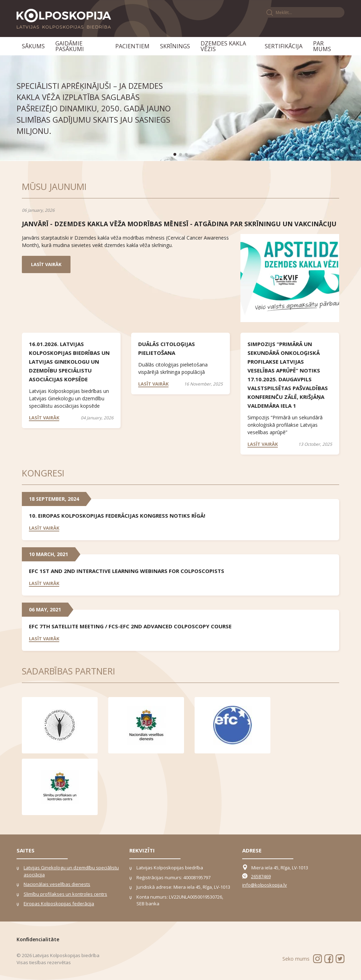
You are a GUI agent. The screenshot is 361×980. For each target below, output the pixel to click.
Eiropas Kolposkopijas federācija (59, 904)
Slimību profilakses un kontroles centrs (65, 894)
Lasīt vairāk (46, 264)
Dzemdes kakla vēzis (223, 46)
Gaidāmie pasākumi (70, 46)
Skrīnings (175, 46)
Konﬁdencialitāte (38, 939)
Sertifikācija (284, 46)
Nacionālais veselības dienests (57, 884)
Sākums (33, 46)
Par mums (322, 46)
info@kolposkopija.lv (265, 885)
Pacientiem (132, 46)
